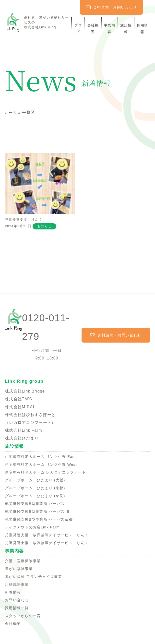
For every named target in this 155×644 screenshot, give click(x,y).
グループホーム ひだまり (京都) (37, 490)
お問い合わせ (18, 602)
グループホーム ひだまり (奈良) (37, 497)
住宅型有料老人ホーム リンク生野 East (43, 458)
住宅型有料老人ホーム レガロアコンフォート (48, 474)
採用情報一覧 (18, 610)
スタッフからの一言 (24, 617)
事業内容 (109, 29)
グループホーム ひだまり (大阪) (37, 482)
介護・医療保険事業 (24, 563)
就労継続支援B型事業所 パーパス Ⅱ (40, 513)
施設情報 (126, 29)
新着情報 (13, 594)
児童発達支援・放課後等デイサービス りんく (49, 537)
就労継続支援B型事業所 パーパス (37, 505)
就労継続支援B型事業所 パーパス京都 (41, 521)
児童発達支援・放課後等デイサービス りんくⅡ (51, 544)
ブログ (78, 29)
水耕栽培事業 (18, 586)
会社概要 (93, 29)
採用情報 (143, 29)
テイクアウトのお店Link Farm (34, 529)
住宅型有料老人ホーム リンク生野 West (43, 466)
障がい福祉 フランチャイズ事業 (35, 578)
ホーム (11, 113)
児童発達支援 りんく (40, 192)
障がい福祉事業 (20, 570)
